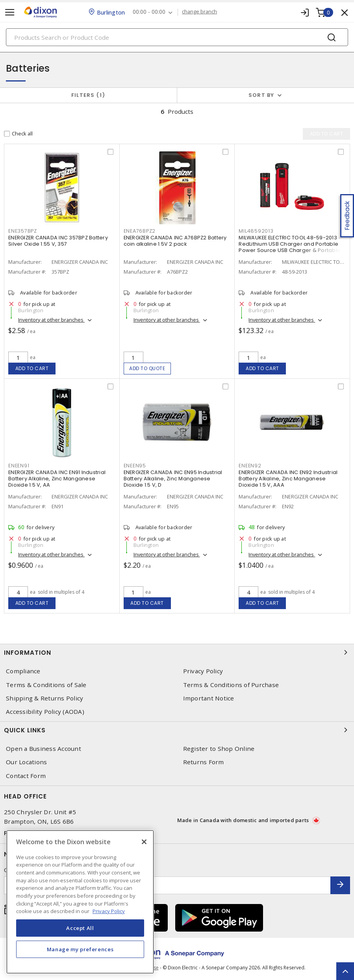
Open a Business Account (44, 749)
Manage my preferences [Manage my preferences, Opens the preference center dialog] (80, 949)
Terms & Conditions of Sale (46, 685)
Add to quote (147, 368)
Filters (88, 95)
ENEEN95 (135, 466)
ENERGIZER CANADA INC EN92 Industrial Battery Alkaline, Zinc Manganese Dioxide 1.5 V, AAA (288, 479)
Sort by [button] (261, 95)
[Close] (144, 842)
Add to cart (32, 368)
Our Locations (26, 762)
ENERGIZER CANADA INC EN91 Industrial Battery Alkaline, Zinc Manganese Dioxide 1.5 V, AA (57, 479)
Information (177, 652)
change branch (199, 12)
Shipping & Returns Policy (44, 698)
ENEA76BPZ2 (140, 231)
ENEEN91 (19, 466)
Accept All (80, 928)
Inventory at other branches (51, 320)
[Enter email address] (167, 885)
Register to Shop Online (219, 749)
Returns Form (204, 762)
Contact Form (26, 776)
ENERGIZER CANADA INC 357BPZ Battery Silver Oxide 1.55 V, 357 (58, 241)
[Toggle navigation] (10, 12)
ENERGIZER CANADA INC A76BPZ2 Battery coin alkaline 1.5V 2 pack (175, 241)
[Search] (177, 37)
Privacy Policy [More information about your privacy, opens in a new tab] (109, 911)
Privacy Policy (203, 671)
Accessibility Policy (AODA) (45, 712)
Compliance (23, 671)
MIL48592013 (256, 231)
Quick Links (177, 730)
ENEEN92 (250, 466)
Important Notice (209, 698)
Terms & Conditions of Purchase (231, 685)
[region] (80, 902)
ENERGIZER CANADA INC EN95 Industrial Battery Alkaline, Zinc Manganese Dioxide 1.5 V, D (173, 479)
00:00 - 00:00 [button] (149, 12)
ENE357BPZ (23, 231)
